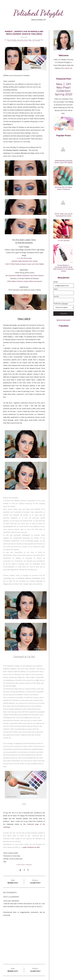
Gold (22, 40)
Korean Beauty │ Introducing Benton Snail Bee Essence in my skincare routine (64, 268)
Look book (40, 40)
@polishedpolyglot (64, 320)
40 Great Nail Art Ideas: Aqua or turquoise (64, 188)
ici (38, 680)
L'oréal (30, 40)
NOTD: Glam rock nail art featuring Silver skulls (64, 215)
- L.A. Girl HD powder (24, 258)
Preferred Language (61, 304)
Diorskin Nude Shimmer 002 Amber (25, 261)
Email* (56, 282)
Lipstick (35, 40)
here (19, 340)
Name (55, 289)
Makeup (10, 41)
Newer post (13, 883)
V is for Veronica (64, 241)
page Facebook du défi (31, 847)
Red (34, 41)
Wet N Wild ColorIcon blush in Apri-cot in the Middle (25, 264)
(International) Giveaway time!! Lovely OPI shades (64, 162)
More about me (67, 68)
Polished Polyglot (38, 13)
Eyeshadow (13, 40)
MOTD (30, 41)
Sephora (38, 41)
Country (56, 296)
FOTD (18, 40)
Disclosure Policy (21, 865)
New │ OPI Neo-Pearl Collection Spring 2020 (64, 89)
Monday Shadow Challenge (21, 41)
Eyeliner (7, 40)
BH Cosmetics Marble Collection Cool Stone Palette (25, 276)
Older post (35, 883)
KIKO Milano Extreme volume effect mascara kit (25, 281)
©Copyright (29, 865)
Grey (25, 40)
